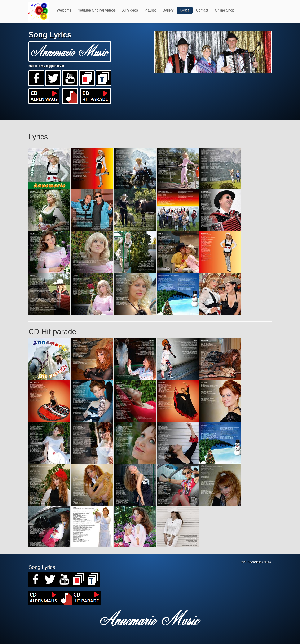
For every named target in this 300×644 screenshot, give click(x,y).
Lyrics (185, 10)
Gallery (168, 10)
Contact (202, 10)
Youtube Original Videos (97, 10)
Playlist (150, 10)
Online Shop (224, 10)
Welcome (64, 10)
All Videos (130, 10)
